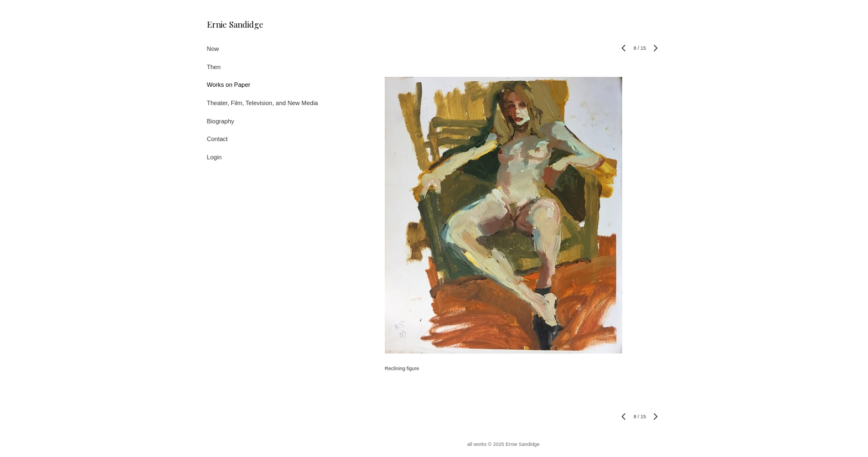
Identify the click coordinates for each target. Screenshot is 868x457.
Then (214, 67)
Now (213, 49)
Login (215, 157)
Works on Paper (229, 85)
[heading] (235, 25)
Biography (221, 121)
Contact (218, 139)
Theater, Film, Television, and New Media (263, 103)
